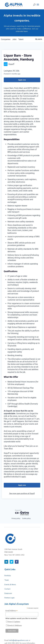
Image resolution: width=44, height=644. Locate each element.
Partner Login (9, 598)
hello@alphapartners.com (19, 640)
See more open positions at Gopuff (22, 493)
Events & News (10, 585)
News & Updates (14, 622)
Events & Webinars (15, 626)
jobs (14, 39)
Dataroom (8, 593)
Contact (7, 589)
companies (6, 39)
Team (7, 580)
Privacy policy (16, 518)
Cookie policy (26, 518)
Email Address (11, 611)
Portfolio (8, 576)
